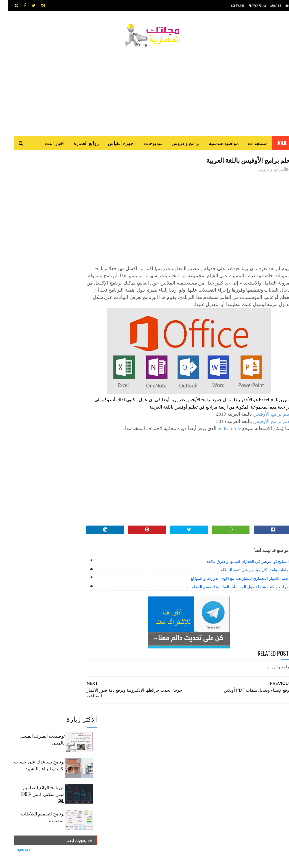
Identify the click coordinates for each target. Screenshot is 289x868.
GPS (183, 731)
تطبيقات (117, 741)
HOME (280, 6)
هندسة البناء (126, 760)
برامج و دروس (178, 144)
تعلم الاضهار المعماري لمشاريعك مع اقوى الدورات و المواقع (231, 587)
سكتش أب (156, 751)
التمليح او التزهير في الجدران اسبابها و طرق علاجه (239, 570)
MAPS (168, 731)
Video (151, 731)
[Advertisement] (144, 89)
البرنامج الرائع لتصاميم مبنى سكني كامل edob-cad (34, 242)
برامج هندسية (138, 741)
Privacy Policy (249, 6)
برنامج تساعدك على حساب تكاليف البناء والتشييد (31, 212)
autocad (131, 731)
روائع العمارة (78, 144)
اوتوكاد (157, 741)
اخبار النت (47, 144)
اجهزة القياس (113, 144)
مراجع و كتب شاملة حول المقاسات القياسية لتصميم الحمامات (229, 596)
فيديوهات (145, 144)
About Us (268, 6)
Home (274, 144)
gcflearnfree (221, 437)
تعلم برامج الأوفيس (264, 423)
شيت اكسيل (135, 751)
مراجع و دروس (263, 171)
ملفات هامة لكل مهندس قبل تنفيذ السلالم (246, 579)
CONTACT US (230, 6)
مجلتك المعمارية (251, 861)
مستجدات (249, 144)
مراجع (116, 751)
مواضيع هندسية (216, 144)
